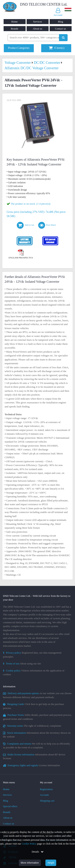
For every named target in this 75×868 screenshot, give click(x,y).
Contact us (60, 29)
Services (37, 22)
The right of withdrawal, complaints (32, 726)
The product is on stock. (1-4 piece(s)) (30, 204)
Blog (60, 22)
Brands (14, 29)
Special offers (10, 806)
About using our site (22, 663)
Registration (46, 789)
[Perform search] (63, 38)
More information (30, 863)
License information (31, 765)
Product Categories (19, 48)
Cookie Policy (29, 844)
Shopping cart (47, 801)
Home (15, 22)
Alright (51, 863)
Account (44, 795)
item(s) (57, 48)
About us (37, 29)
